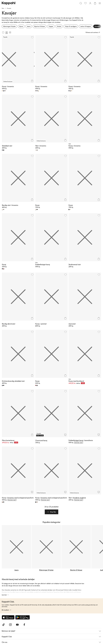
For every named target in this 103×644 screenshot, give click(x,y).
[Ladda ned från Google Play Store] (23, 617)
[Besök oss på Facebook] (24, 625)
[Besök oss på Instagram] (10, 625)
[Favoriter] (85, 3)
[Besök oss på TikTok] (3, 625)
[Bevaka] (65, 435)
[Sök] (81, 3)
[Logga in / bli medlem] (90, 3)
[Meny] (100, 3)
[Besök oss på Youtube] (17, 625)
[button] (51, 512)
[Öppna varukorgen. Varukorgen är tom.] (95, 3)
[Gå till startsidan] (9, 3)
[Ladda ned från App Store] (8, 617)
